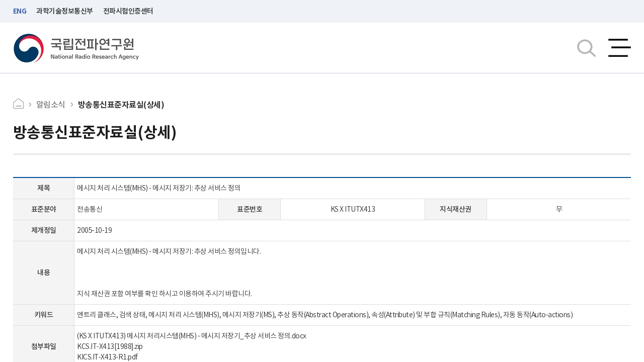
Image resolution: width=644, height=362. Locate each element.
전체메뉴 (620, 48)
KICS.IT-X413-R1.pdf (107, 357)
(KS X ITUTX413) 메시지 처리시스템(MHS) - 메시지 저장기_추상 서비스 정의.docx (192, 336)
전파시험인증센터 (128, 11)
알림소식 (51, 105)
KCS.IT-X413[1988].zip (110, 346)
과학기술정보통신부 (65, 11)
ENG (20, 11)
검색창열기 (586, 48)
